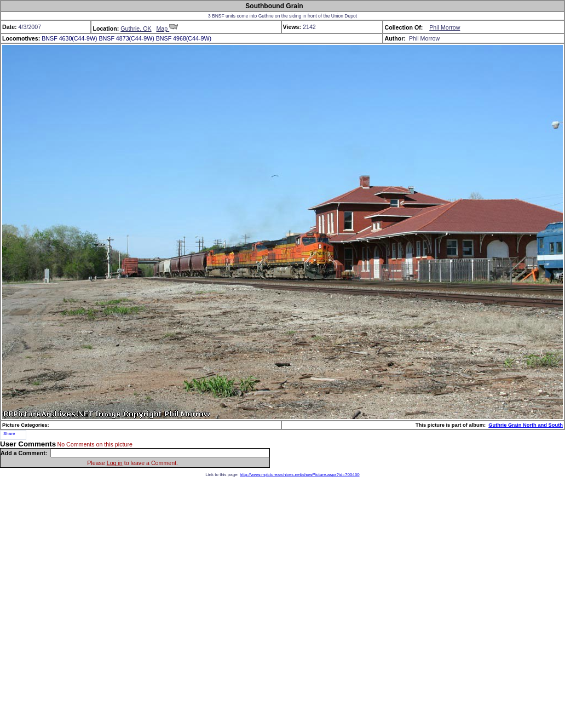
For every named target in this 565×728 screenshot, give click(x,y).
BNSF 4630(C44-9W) (69, 38)
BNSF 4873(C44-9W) (126, 38)
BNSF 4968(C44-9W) (184, 38)
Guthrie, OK (136, 28)
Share (9, 434)
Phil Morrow (445, 27)
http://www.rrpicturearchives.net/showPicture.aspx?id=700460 (300, 475)
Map (167, 28)
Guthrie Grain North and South (526, 425)
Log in (115, 463)
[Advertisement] (282, 600)
